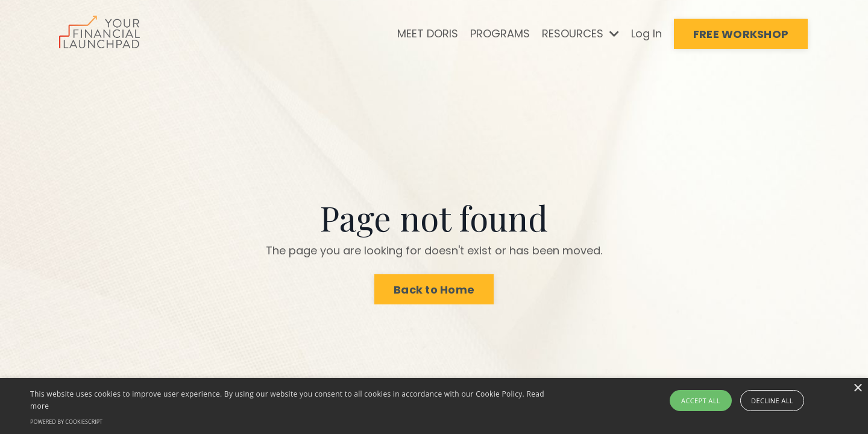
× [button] (857, 388)
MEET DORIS (428, 33)
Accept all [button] (701, 401)
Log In (646, 33)
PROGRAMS (500, 33)
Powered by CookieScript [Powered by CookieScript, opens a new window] (66, 422)
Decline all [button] (772, 401)
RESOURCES (580, 33)
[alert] (434, 406)
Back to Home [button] (434, 290)
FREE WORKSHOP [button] (741, 34)
